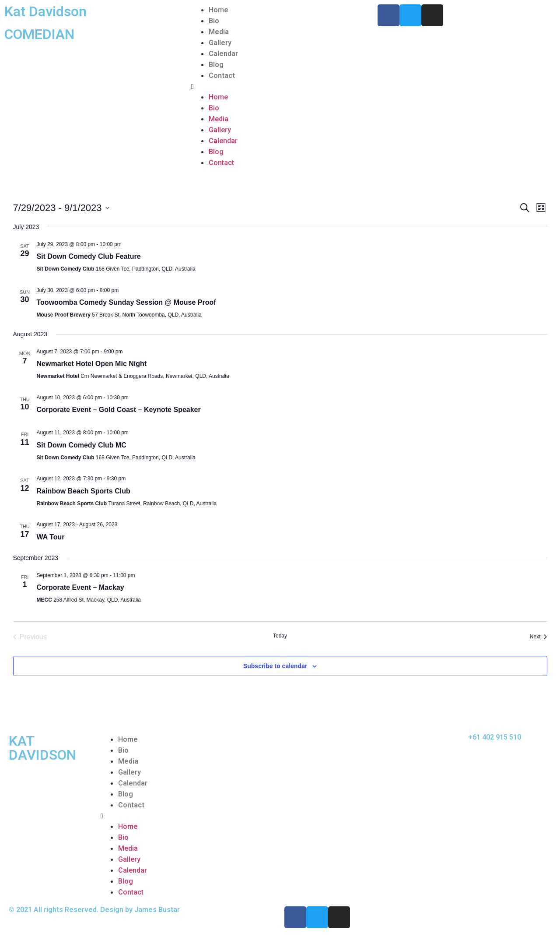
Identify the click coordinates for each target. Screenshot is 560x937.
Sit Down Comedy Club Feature (89, 256)
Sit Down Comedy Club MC (82, 445)
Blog (216, 65)
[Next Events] (539, 637)
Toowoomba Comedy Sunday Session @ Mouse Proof (126, 302)
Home (219, 10)
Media (219, 32)
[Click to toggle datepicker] (61, 208)
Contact (222, 76)
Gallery (220, 43)
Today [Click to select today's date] (280, 636)
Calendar (223, 54)
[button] (280, 86)
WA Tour (51, 537)
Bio (214, 21)
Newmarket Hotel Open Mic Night (92, 364)
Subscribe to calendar (275, 666)
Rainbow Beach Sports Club (84, 491)
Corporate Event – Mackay (80, 587)
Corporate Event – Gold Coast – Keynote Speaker (119, 410)
